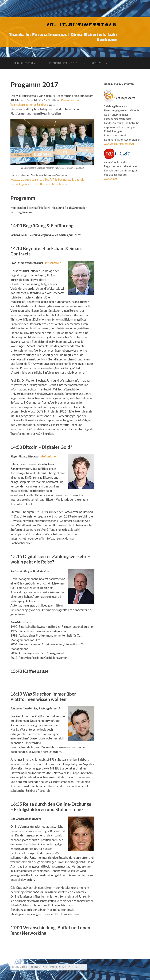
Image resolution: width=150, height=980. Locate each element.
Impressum (57, 967)
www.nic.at (111, 179)
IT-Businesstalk (25, 63)
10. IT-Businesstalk (82, 25)
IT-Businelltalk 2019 (63, 63)
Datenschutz (76, 967)
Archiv (96, 63)
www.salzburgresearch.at (119, 144)
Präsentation (53, 263)
